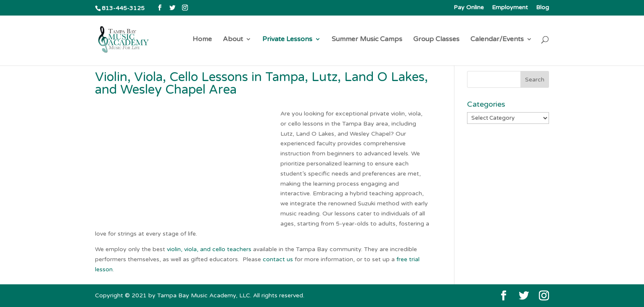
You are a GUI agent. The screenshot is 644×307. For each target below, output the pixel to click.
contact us (278, 259)
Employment (510, 8)
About (233, 40)
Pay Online (469, 8)
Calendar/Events (497, 40)
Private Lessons (287, 40)
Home (202, 40)
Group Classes (436, 40)
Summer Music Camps (367, 40)
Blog (542, 8)
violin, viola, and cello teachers (209, 249)
